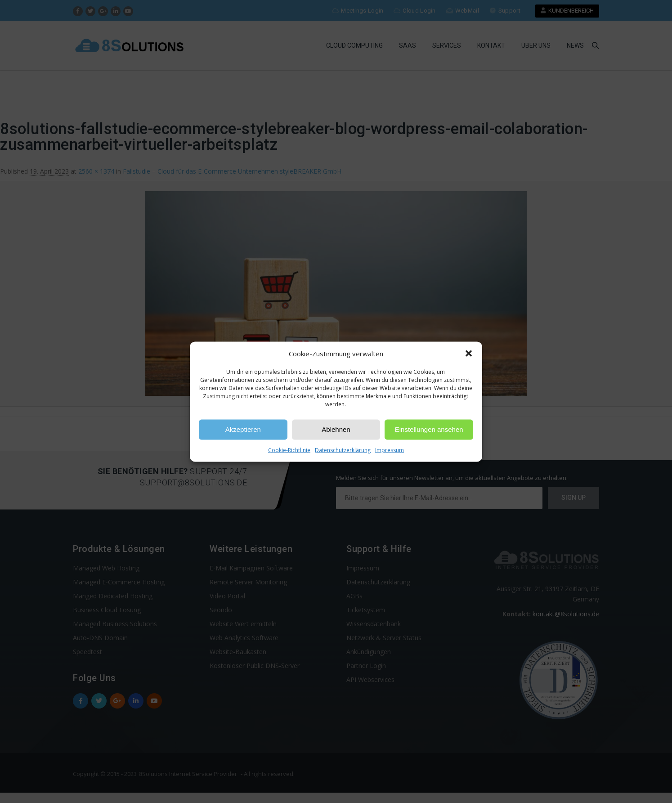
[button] (469, 354)
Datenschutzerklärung (343, 450)
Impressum (390, 450)
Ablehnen (336, 429)
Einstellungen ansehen (429, 429)
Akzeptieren (243, 429)
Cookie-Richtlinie (289, 450)
